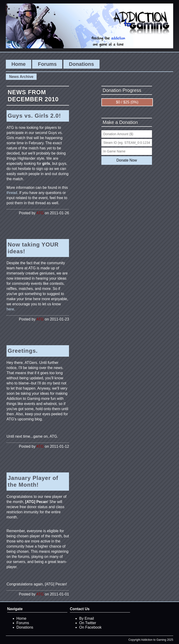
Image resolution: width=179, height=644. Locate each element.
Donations (82, 64)
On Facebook (90, 627)
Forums (47, 64)
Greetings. (23, 351)
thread (12, 193)
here (10, 309)
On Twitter (88, 623)
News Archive (21, 77)
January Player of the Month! (33, 481)
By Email (87, 618)
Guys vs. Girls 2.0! (34, 116)
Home (19, 64)
